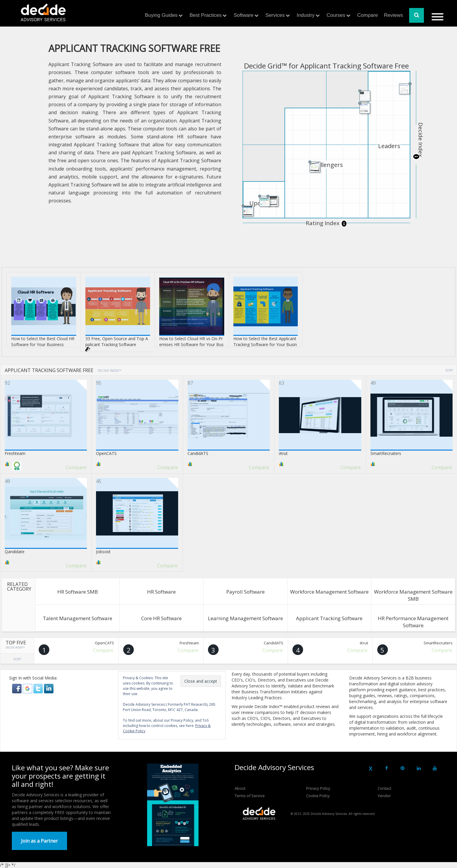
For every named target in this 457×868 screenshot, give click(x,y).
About (240, 788)
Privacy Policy (318, 788)
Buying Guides (161, 15)
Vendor (384, 796)
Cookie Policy (318, 796)
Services (275, 15)
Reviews (393, 15)
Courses (336, 15)
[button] (17, 688)
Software (244, 15)
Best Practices (206, 15)
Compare (367, 15)
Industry (305, 15)
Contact (384, 788)
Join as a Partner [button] (39, 841)
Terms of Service (250, 796)
